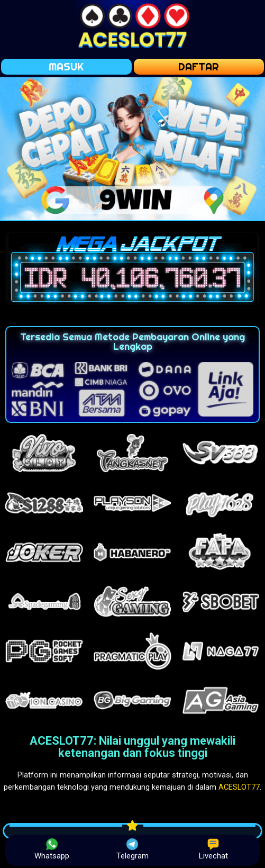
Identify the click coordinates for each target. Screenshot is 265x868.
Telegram (132, 849)
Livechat (213, 849)
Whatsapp (52, 849)
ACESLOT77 (239, 787)
